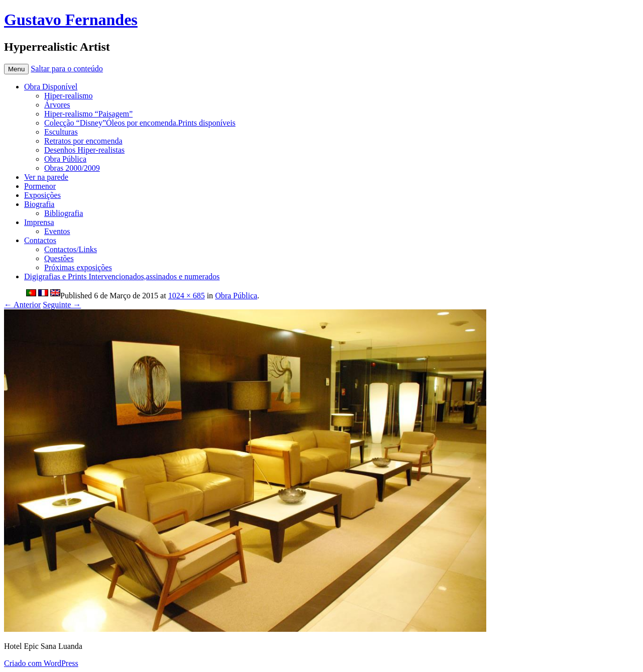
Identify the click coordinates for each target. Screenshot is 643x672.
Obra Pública (65, 159)
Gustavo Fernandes (71, 20)
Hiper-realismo (69, 96)
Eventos (57, 231)
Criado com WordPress (41, 663)
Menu (16, 69)
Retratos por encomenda (83, 141)
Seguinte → (62, 305)
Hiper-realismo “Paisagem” (88, 114)
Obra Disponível (51, 87)
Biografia (39, 204)
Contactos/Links (71, 249)
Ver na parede (46, 177)
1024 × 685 (187, 296)
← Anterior (22, 305)
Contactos (40, 240)
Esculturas (61, 132)
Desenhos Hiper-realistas (84, 150)
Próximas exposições (78, 267)
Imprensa (39, 222)
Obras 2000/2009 (72, 168)
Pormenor (40, 186)
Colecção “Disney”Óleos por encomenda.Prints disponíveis (140, 123)
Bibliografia (64, 213)
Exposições (42, 195)
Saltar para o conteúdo (67, 69)
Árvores (57, 105)
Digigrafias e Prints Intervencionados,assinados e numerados (122, 276)
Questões (59, 258)
